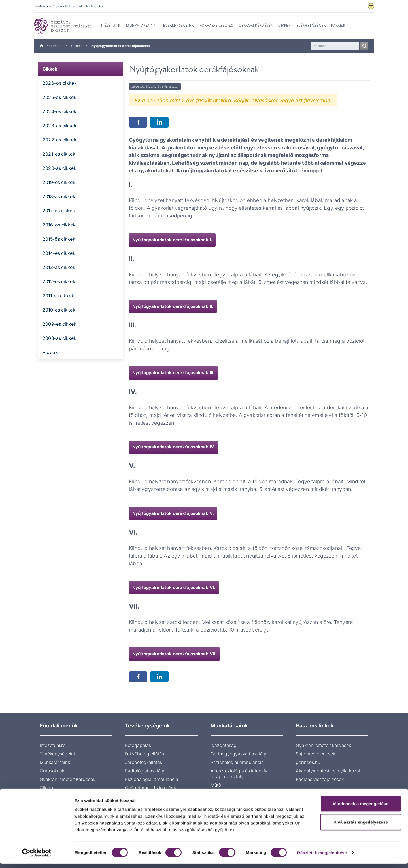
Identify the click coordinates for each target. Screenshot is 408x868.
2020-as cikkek (59, 168)
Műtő (216, 785)
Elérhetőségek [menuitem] (311, 26)
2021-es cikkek (59, 154)
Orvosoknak (52, 771)
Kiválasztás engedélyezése (361, 826)
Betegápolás (138, 745)
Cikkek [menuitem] (284, 26)
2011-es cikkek (58, 296)
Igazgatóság (224, 745)
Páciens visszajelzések (320, 779)
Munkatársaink (55, 762)
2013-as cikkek (59, 267)
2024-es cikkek (59, 111)
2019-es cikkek (59, 182)
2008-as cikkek (59, 338)
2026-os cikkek (60, 83)
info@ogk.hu (93, 6)
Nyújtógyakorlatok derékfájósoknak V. (173, 513)
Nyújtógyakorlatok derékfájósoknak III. (173, 373)
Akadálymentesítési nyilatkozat (328, 771)
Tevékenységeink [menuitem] (178, 26)
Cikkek (76, 46)
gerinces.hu (308, 762)
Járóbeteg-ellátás (144, 762)
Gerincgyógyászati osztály (238, 754)
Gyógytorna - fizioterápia (151, 788)
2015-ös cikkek (59, 239)
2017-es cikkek (59, 211)
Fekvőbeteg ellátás (144, 754)
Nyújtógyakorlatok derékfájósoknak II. (173, 306)
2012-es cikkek (59, 281)
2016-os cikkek (59, 225)
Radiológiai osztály (145, 771)
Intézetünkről (53, 745)
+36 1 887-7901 (58, 6)
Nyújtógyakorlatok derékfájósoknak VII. (174, 654)
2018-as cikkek (59, 196)
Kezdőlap (51, 46)
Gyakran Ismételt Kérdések (67, 779)
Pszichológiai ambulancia (152, 779)
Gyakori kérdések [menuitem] (256, 26)
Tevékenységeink (58, 754)
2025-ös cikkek (59, 97)
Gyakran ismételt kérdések (323, 745)
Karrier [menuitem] (338, 26)
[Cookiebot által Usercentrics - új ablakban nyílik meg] (37, 857)
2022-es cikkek (59, 140)
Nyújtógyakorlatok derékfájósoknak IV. (174, 447)
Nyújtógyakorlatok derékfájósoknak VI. (174, 588)
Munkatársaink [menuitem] (141, 26)
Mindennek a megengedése (361, 808)
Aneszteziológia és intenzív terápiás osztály (239, 774)
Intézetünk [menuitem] (109, 26)
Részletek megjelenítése (322, 857)
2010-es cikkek (59, 310)
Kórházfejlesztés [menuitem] (216, 26)
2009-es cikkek (59, 324)
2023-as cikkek (59, 126)
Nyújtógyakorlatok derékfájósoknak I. (172, 240)
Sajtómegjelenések (315, 754)
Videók (50, 352)
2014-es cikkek (59, 253)
